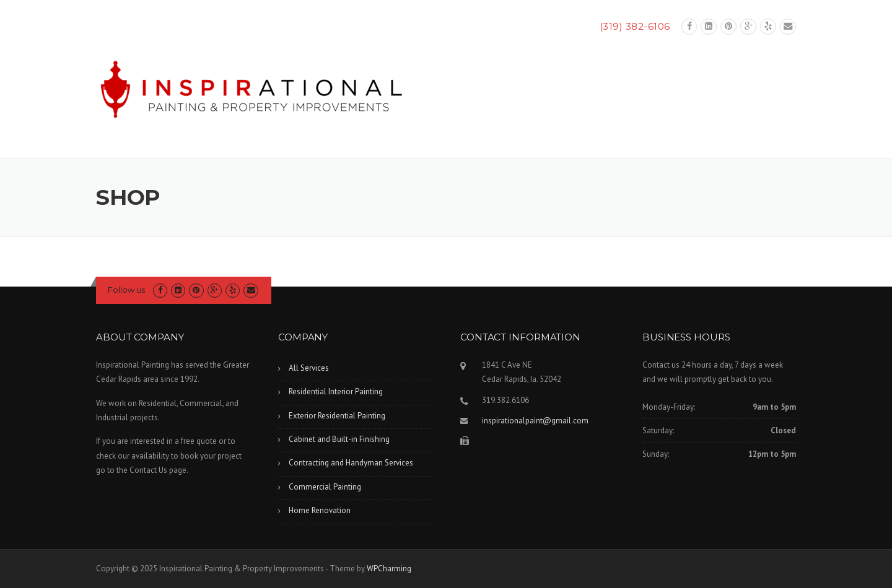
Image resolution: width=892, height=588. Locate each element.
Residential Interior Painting (336, 391)
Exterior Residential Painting (337, 416)
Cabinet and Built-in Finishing (339, 439)
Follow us (126, 290)
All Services (309, 368)
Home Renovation (320, 510)
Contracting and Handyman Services (351, 463)
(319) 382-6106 (635, 26)
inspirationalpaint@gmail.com (535, 421)
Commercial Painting (325, 487)
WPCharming (389, 569)
